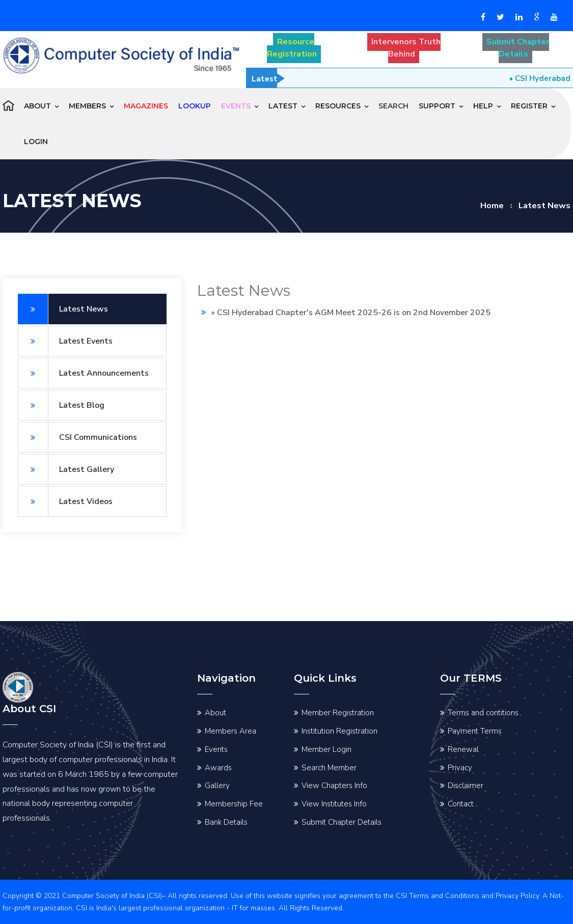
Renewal (463, 749)
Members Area (230, 731)
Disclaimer (466, 786)
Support (437, 106)
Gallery (217, 786)
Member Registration (338, 713)
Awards (218, 768)
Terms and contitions (483, 713)
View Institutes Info (334, 804)
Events (216, 749)
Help (483, 106)
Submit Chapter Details (342, 822)
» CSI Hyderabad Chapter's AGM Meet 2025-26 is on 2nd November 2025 (351, 313)
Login (36, 142)
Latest (283, 106)
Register (529, 106)
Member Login (326, 749)
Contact (461, 804)
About (37, 106)
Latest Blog (61, 405)
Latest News (63, 309)
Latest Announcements (83, 373)
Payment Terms (475, 731)
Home (492, 206)
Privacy (460, 768)
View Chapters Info (334, 786)
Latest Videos (65, 501)
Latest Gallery (66, 469)
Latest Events (65, 341)
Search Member (329, 768)
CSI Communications (77, 437)
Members (87, 106)
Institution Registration (339, 731)
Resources (338, 106)
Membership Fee (234, 804)
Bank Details (226, 822)
